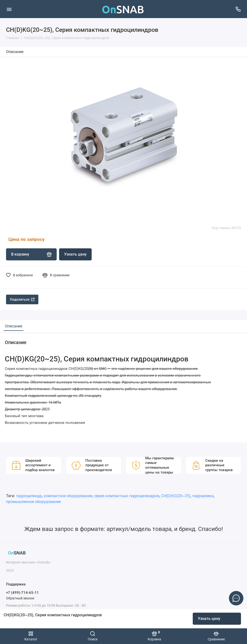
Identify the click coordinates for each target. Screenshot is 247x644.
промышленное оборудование (33, 502)
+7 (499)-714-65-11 (22, 593)
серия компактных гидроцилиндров (127, 496)
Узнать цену (209, 619)
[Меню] (9, 9)
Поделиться (22, 299)
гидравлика (203, 496)
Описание (15, 52)
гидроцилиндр (29, 496)
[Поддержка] (238, 9)
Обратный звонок (20, 598)
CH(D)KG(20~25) (176, 496)
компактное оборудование (68, 496)
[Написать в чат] (236, 598)
